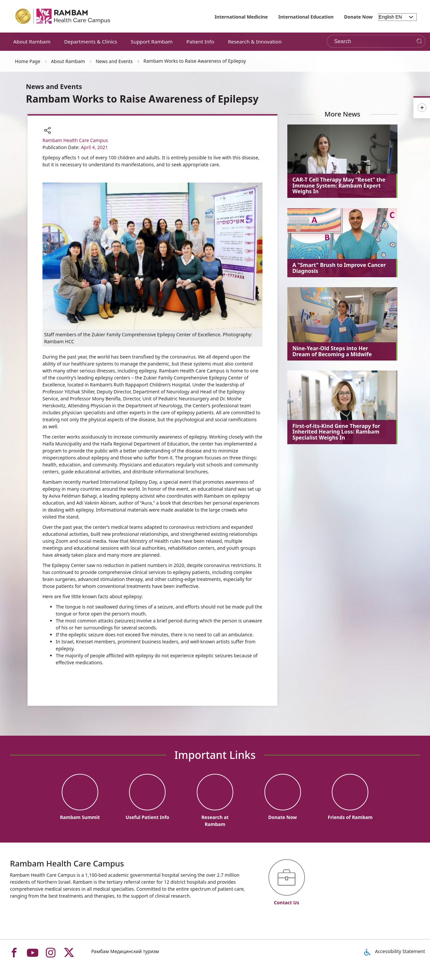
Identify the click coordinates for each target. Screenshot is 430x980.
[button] (47, 131)
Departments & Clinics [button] (90, 41)
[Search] (419, 41)
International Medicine (241, 17)
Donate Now (358, 17)
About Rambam (32, 41)
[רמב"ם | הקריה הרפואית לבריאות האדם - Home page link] (63, 16)
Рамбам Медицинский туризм (125, 951)
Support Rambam (152, 41)
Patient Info (200, 41)
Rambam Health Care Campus (75, 140)
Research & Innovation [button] (255, 41)
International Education (306, 17)
